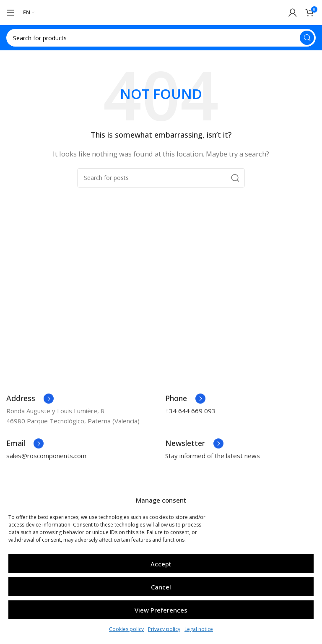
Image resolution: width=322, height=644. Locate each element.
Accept (161, 564)
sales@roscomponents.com (46, 456)
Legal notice (199, 629)
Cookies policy (126, 629)
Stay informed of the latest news (213, 456)
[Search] (161, 38)
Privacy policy (164, 629)
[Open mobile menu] (10, 13)
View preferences (161, 610)
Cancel (161, 587)
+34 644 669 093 (190, 411)
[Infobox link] (30, 399)
